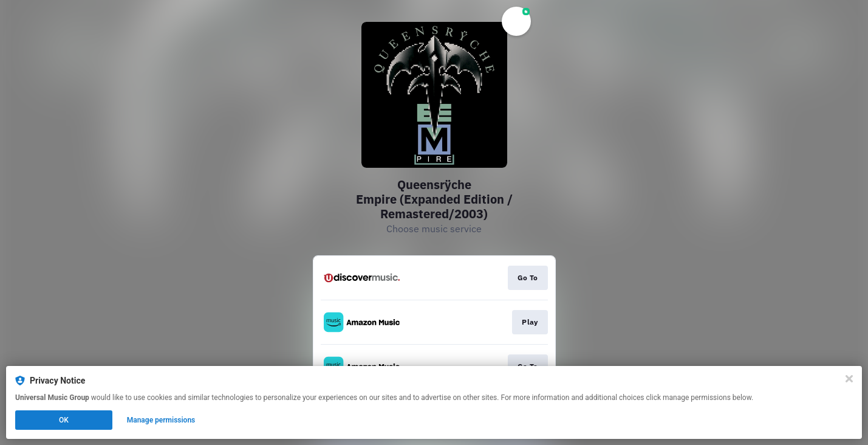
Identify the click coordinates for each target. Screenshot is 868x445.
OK (64, 420)
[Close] (849, 379)
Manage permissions (161, 420)
